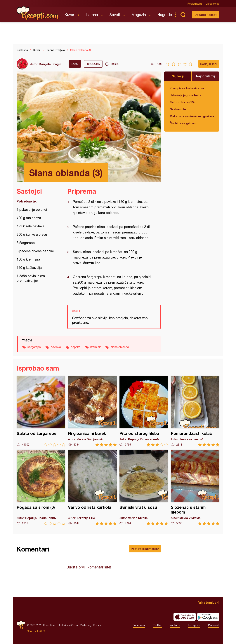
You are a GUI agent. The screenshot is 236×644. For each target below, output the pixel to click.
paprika (76, 347)
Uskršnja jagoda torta (185, 95)
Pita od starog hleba (144, 411)
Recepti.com (38, 13)
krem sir (96, 347)
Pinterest (214, 625)
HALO (41, 631)
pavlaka (56, 347)
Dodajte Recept (206, 15)
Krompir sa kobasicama (187, 88)
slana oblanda (120, 347)
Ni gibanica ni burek (92, 411)
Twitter (157, 625)
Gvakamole (178, 109)
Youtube (175, 625)
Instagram (194, 625)
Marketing (85, 625)
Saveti (115, 15)
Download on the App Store (185, 617)
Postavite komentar (145, 549)
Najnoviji (178, 76)
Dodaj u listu (209, 64)
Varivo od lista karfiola (92, 487)
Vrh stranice (207, 602)
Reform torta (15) (182, 102)
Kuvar (69, 15)
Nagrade (165, 15)
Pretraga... (183, 15)
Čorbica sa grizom (183, 123)
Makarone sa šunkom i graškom (192, 116)
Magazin (139, 15)
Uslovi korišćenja (68, 625)
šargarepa (34, 347)
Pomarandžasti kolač (195, 411)
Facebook (139, 625)
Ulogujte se (212, 4)
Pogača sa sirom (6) (41, 487)
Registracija (195, 4)
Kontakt (97, 625)
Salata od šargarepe (41, 411)
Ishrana (92, 15)
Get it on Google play (208, 617)
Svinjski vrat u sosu (144, 487)
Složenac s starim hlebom (195, 487)
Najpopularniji (206, 76)
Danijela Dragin (50, 64)
